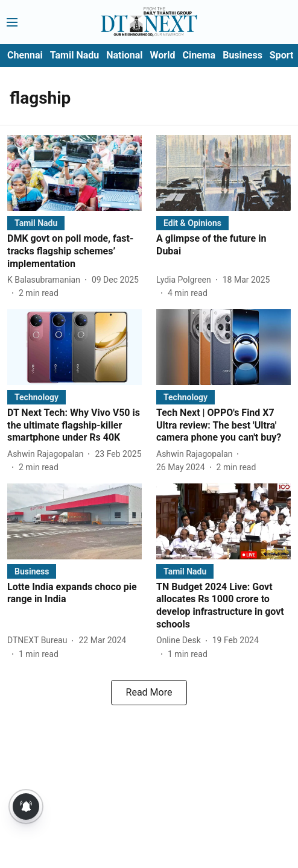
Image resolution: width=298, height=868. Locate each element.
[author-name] (46, 280)
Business (243, 55)
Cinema (199, 55)
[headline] (74, 251)
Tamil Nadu (74, 55)
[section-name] (36, 223)
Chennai (25, 55)
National (124, 55)
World (163, 55)
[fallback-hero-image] (74, 173)
